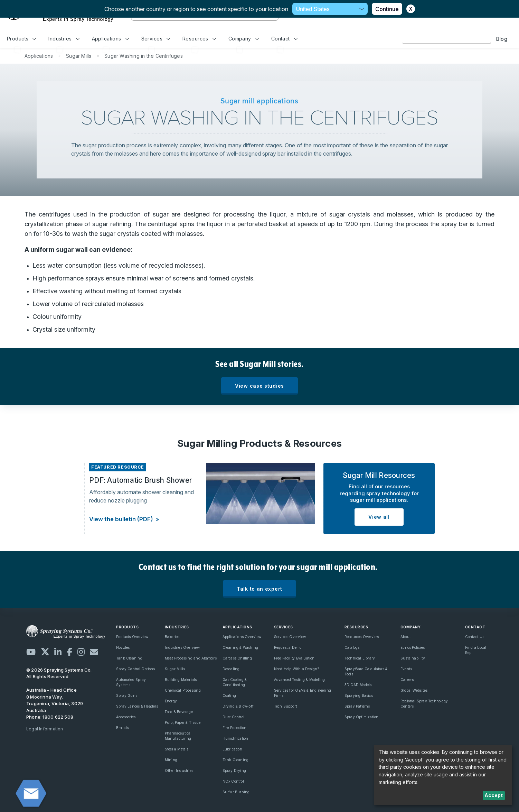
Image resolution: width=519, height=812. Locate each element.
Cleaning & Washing (240, 647)
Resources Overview (362, 637)
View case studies (259, 386)
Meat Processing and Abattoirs (191, 658)
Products (22, 39)
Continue (387, 9)
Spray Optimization (362, 717)
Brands (122, 728)
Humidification (235, 738)
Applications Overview (242, 637)
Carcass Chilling (237, 658)
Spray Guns (127, 695)
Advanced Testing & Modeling (300, 680)
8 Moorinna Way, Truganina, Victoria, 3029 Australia (55, 704)
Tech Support (286, 706)
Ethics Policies (413, 647)
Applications (111, 39)
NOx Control (233, 781)
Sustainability (413, 658)
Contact (285, 39)
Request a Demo (288, 647)
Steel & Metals (177, 749)
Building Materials (181, 680)
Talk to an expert (259, 589)
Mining (171, 760)
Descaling (231, 669)
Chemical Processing (183, 690)
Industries (64, 39)
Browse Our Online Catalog (447, 39)
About (405, 637)
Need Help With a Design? (297, 669)
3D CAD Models (358, 685)
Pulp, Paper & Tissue (183, 722)
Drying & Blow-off (238, 706)
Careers (407, 680)
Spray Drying (234, 771)
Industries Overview (182, 647)
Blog (502, 39)
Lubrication (232, 749)
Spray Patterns (357, 706)
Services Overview (290, 637)
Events (406, 669)
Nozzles (123, 647)
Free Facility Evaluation (294, 658)
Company (244, 39)
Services (156, 39)
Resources (199, 39)
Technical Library (360, 658)
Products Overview (132, 637)
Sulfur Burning (236, 792)
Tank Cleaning (129, 658)
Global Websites (414, 690)
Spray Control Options (135, 669)
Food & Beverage (179, 712)
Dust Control (234, 717)
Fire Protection (235, 728)
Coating (229, 695)
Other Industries (179, 771)
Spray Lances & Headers (137, 706)
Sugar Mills (175, 669)
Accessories (126, 717)
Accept (494, 795)
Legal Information (45, 729)
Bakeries (172, 637)
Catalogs (352, 647)
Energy (171, 701)
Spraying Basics (359, 695)
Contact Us (475, 637)
